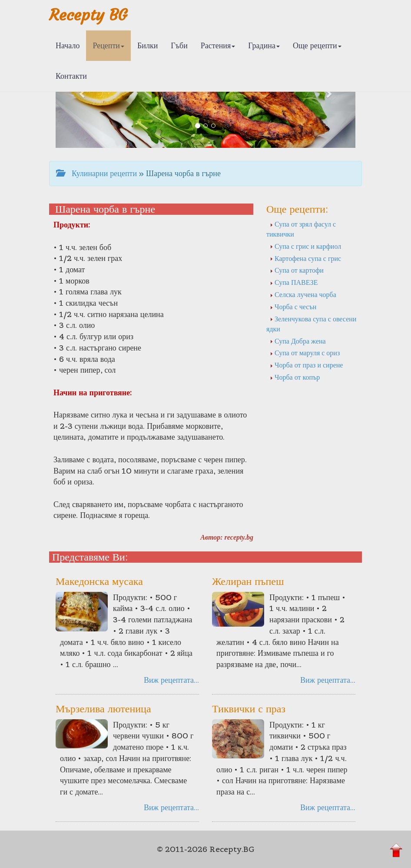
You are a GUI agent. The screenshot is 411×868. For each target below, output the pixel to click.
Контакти (71, 76)
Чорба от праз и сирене (306, 365)
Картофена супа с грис (305, 258)
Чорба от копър (295, 377)
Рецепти (108, 45)
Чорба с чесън (293, 307)
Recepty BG (88, 15)
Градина (264, 45)
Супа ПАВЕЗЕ (294, 282)
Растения (218, 45)
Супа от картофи (297, 270)
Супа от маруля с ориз (305, 353)
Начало (68, 45)
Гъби (179, 45)
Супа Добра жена (298, 341)
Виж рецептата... (171, 680)
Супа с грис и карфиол (305, 246)
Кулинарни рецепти (96, 173)
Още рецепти (317, 45)
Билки (147, 45)
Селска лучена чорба (303, 294)
